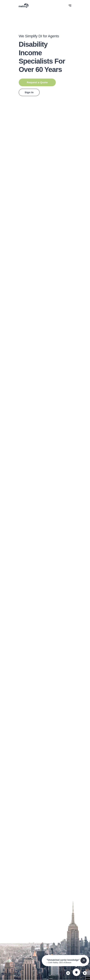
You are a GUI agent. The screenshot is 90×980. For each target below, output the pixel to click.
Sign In (29, 92)
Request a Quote (37, 82)
